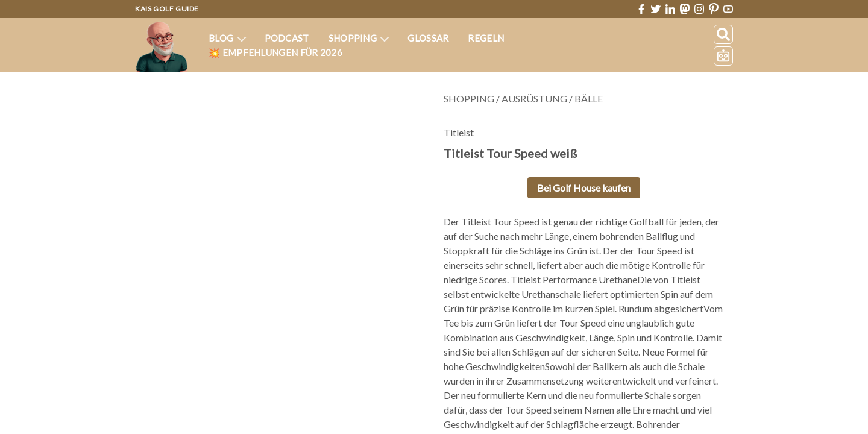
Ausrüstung (534, 99)
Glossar (428, 38)
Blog (228, 38)
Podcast (286, 38)
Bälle (589, 99)
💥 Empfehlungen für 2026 (276, 52)
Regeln (486, 38)
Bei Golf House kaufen (583, 188)
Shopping (359, 38)
